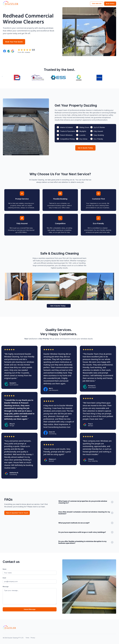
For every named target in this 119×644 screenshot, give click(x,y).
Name (5, 569)
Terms (27, 638)
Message (6, 587)
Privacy (33, 638)
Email (4, 578)
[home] (11, 4)
